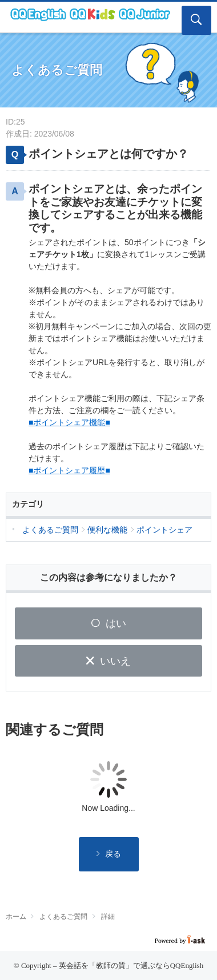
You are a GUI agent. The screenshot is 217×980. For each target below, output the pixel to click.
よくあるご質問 (63, 917)
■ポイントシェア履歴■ (69, 470)
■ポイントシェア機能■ (69, 422)
